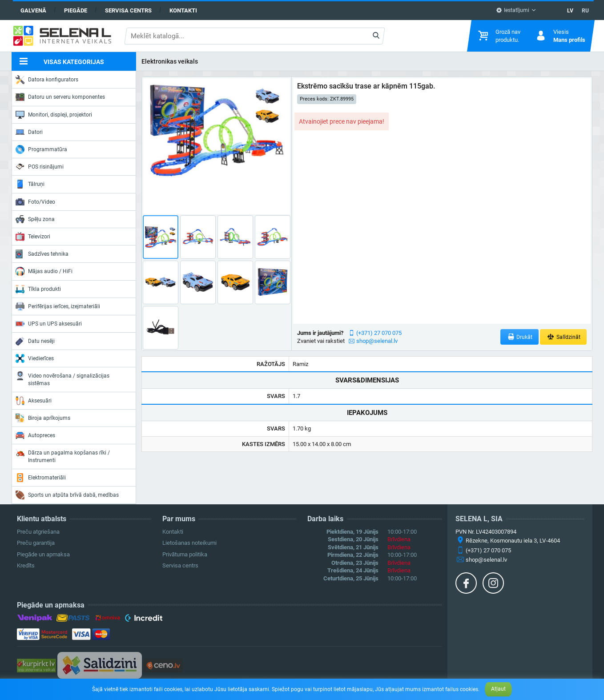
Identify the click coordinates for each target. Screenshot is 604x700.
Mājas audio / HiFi (44, 271)
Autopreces (35, 435)
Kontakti (183, 10)
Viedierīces (35, 358)
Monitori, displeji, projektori (54, 115)
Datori (29, 132)
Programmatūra (41, 149)
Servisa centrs (128, 10)
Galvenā (33, 10)
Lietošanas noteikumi (189, 543)
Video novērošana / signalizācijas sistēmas (62, 379)
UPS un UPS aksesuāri (49, 324)
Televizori (33, 237)
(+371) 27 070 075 (379, 333)
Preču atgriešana (38, 532)
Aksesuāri (34, 401)
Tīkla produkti (38, 289)
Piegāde (76, 10)
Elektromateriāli (41, 478)
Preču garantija (36, 543)
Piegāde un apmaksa (43, 554)
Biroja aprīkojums (43, 418)
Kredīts (26, 565)
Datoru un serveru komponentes (60, 97)
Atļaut (498, 689)
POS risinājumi (40, 166)
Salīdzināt (563, 337)
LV (570, 11)
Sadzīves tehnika (42, 254)
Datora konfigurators (47, 80)
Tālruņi (30, 184)
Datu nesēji (35, 341)
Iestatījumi (513, 10)
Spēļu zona (35, 219)
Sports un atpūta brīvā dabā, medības (67, 495)
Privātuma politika (185, 554)
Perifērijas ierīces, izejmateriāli (58, 306)
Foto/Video (35, 202)
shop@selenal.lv (377, 341)
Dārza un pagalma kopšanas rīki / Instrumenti (63, 456)
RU (585, 11)
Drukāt (520, 337)
